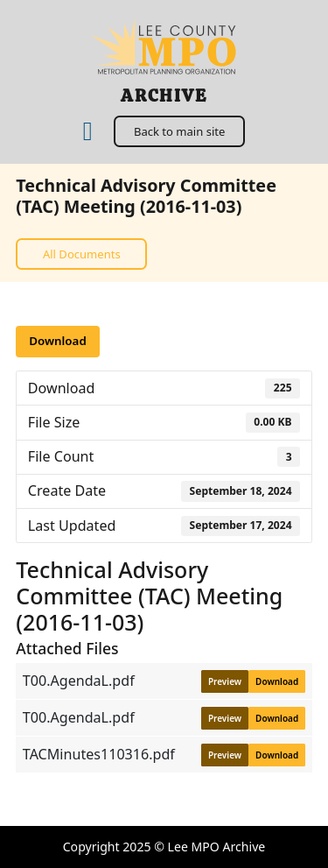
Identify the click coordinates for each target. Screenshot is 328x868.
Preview (225, 681)
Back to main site (179, 131)
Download (57, 341)
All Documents (82, 254)
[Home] (88, 132)
